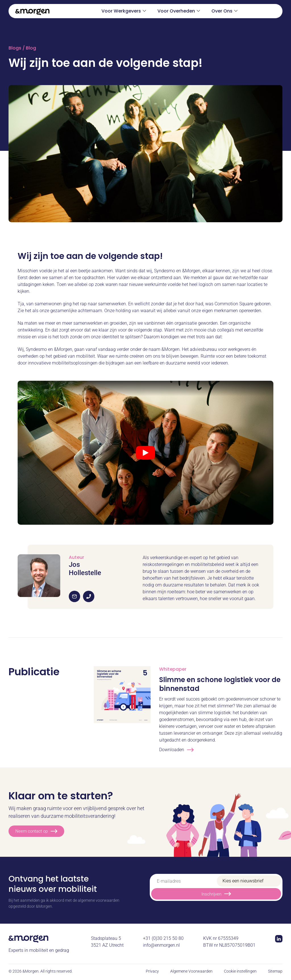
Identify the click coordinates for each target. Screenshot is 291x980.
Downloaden (176, 750)
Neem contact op (36, 831)
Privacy (152, 971)
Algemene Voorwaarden (191, 971)
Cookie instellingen (240, 971)
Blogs (15, 48)
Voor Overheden (176, 11)
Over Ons (222, 11)
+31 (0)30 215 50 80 (163, 938)
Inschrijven (216, 894)
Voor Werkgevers (121, 11)
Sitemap (275, 971)
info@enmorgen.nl (161, 945)
